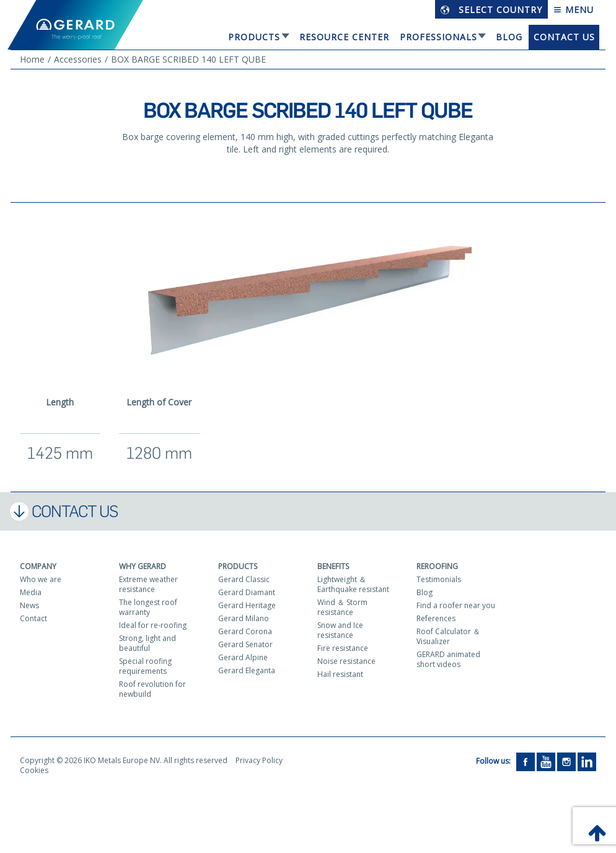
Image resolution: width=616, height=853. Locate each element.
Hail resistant (340, 674)
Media (31, 592)
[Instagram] (566, 762)
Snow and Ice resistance (340, 630)
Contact (33, 618)
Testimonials (439, 579)
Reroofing (437, 566)
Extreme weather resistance (148, 584)
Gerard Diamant (247, 592)
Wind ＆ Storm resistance (342, 607)
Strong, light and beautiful (147, 643)
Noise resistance (346, 661)
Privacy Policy (259, 760)
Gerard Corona (245, 631)
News (29, 605)
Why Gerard (143, 566)
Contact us (564, 37)
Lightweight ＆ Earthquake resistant (353, 584)
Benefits (333, 566)
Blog (509, 37)
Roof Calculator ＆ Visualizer (448, 636)
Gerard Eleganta (247, 670)
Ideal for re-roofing (153, 625)
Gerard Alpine (243, 657)
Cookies (34, 770)
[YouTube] (546, 762)
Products (254, 37)
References (436, 618)
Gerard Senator (245, 644)
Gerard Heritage (247, 605)
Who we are (41, 579)
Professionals (438, 37)
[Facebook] (526, 762)
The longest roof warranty (148, 607)
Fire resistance (343, 648)
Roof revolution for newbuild (152, 689)
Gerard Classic (244, 579)
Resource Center (344, 37)
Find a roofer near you (456, 605)
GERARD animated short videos (448, 659)
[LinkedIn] (587, 762)
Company (38, 566)
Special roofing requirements (145, 666)
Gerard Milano (244, 618)
